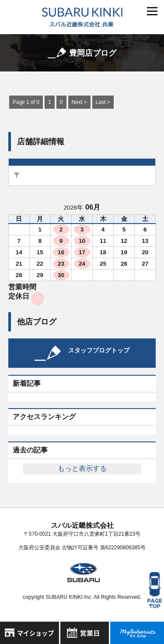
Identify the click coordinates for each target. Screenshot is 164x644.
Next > (79, 102)
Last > (103, 102)
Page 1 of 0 (26, 102)
